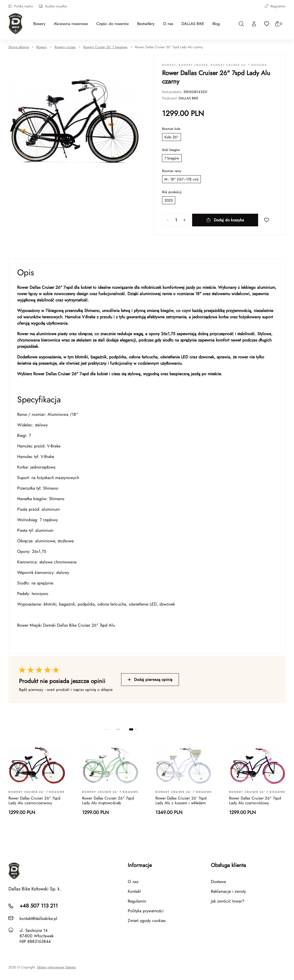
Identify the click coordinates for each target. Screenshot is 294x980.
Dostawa (218, 882)
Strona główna (19, 47)
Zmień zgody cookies (147, 921)
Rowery (42, 47)
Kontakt (134, 891)
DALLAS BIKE (188, 98)
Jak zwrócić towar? (228, 901)
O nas (133, 882)
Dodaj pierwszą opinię (150, 680)
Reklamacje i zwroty (228, 891)
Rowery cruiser (65, 47)
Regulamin (275, 6)
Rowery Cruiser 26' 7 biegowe (105, 47)
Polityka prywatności (146, 911)
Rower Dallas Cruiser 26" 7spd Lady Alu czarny (169, 47)
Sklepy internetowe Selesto (56, 967)
